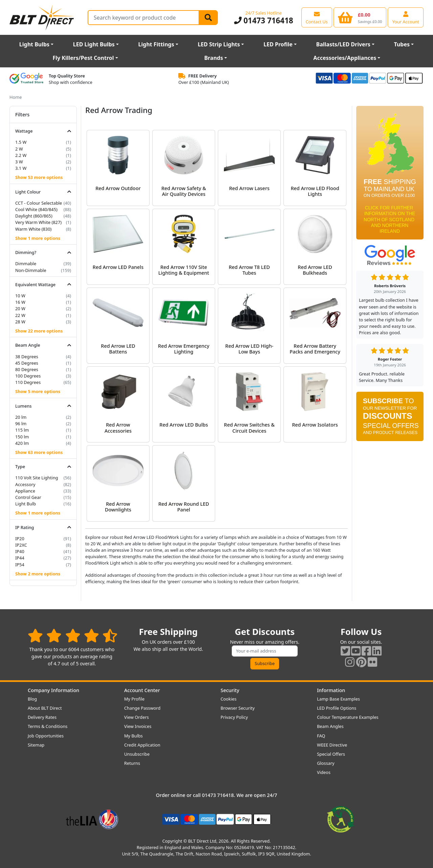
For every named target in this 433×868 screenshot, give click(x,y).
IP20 (20, 539)
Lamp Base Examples (338, 699)
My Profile (134, 699)
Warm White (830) (33, 229)
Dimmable (26, 264)
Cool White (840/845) (36, 209)
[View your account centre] (406, 17)
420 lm (22, 443)
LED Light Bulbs (94, 44)
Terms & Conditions (48, 726)
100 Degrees (28, 376)
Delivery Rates (42, 717)
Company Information (53, 690)
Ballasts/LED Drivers (343, 44)
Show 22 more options (39, 331)
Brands (214, 58)
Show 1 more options (38, 238)
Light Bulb (26, 504)
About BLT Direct (45, 708)
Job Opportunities (46, 736)
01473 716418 (264, 20)
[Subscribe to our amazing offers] (265, 651)
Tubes (402, 44)
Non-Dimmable (31, 270)
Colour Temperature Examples (348, 717)
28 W (20, 322)
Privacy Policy (234, 717)
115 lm (22, 430)
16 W (20, 302)
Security (230, 690)
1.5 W (21, 142)
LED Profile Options (337, 708)
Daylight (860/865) (34, 216)
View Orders (136, 717)
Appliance (25, 491)
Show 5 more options (38, 391)
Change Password (142, 708)
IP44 (20, 558)
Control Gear (28, 497)
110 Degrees (28, 382)
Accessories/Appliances (345, 58)
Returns (132, 763)
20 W (20, 309)
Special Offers (331, 754)
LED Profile (278, 44)
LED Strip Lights (219, 44)
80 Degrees (27, 369)
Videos (324, 772)
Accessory (25, 484)
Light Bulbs (34, 44)
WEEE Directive (332, 745)
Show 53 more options (39, 177)
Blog (32, 699)
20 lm (21, 417)
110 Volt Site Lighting (37, 478)
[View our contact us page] (317, 17)
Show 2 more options (38, 574)
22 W (20, 315)
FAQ (321, 736)
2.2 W (21, 155)
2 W (19, 149)
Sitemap (36, 745)
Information (331, 690)
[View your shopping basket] (360, 17)
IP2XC (21, 545)
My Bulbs (133, 736)
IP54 (20, 565)
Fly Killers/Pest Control (83, 58)
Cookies (229, 699)
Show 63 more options (39, 452)
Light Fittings (156, 44)
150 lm (22, 437)
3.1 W (21, 168)
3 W (19, 162)
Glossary (326, 763)
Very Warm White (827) (38, 222)
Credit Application (142, 745)
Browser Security (238, 708)
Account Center (142, 690)
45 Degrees (27, 363)
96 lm (21, 424)
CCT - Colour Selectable (39, 203)
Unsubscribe (137, 754)
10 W (20, 296)
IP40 (20, 551)
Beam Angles (330, 726)
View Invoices (138, 726)
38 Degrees (27, 357)
